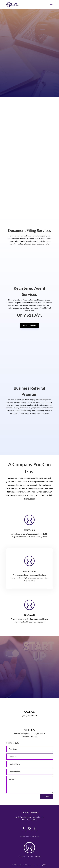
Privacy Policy (25, 837)
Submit (47, 797)
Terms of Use (35, 837)
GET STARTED (29, 325)
